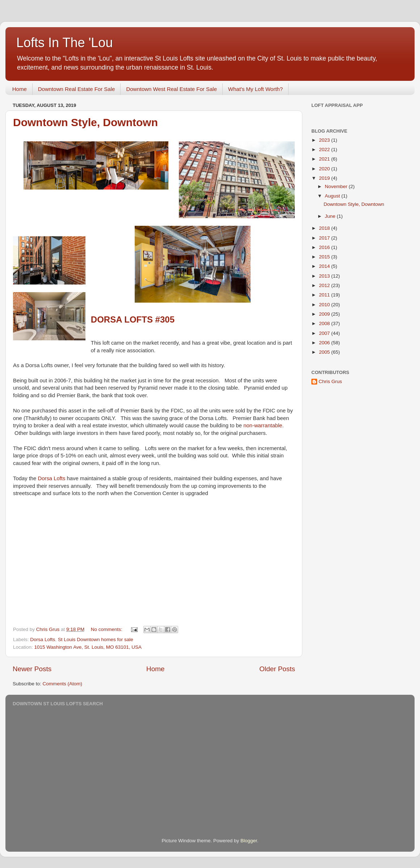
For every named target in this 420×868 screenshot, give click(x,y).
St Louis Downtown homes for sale (96, 639)
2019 (325, 178)
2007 (325, 333)
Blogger (249, 841)
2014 (325, 266)
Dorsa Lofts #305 (133, 319)
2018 (325, 228)
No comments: (107, 629)
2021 (325, 159)
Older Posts (277, 669)
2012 (325, 285)
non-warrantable (263, 425)
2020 (325, 169)
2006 (325, 343)
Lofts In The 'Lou (64, 43)
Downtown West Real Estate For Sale (171, 89)
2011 (325, 295)
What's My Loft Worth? (255, 89)
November (337, 186)
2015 (325, 257)
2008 (325, 323)
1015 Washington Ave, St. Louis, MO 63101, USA (88, 647)
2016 (325, 247)
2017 (325, 238)
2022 (325, 149)
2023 (325, 140)
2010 (325, 305)
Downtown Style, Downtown (85, 122)
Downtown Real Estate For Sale (77, 89)
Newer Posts (32, 669)
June (331, 216)
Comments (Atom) (63, 684)
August (333, 196)
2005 (325, 352)
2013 (325, 276)
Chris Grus (330, 381)
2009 (325, 314)
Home (20, 89)
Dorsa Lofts (52, 478)
